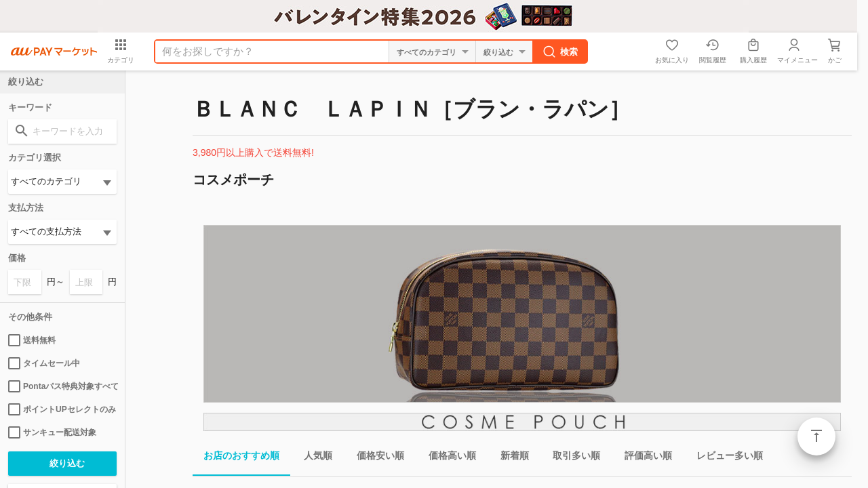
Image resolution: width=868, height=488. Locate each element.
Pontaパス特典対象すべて (62, 386)
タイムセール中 (44, 363)
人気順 (313, 458)
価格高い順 (447, 458)
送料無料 (32, 340)
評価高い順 (643, 458)
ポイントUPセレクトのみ (62, 409)
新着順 (509, 458)
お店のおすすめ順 (236, 458)
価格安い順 (375, 458)
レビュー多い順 (724, 458)
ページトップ (816, 436)
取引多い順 (571, 458)
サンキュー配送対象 (52, 432)
